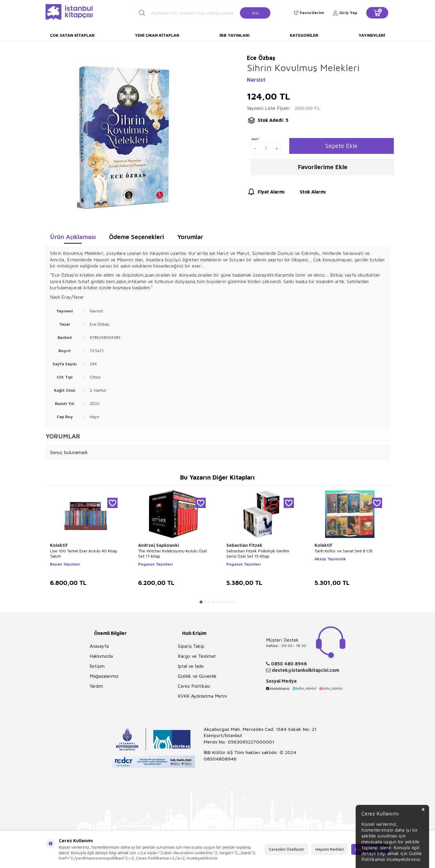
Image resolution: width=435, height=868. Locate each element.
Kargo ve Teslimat (197, 656)
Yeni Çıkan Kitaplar (157, 35)
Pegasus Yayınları (155, 564)
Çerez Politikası (194, 686)
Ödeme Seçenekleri (137, 237)
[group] (124, 137)
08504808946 (220, 759)
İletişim (97, 666)
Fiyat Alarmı (266, 194)
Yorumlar (190, 237)
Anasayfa (99, 646)
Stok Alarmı (307, 194)
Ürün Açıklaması (73, 237)
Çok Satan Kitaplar (72, 35)
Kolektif (59, 545)
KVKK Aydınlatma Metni (202, 696)
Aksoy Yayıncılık (330, 559)
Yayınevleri (372, 35)
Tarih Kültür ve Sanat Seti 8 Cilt (343, 551)
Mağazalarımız (104, 676)
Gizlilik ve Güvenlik (197, 676)
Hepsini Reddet (330, 849)
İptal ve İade (191, 666)
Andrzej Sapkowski (159, 545)
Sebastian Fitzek (244, 545)
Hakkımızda (101, 656)
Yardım (96, 686)
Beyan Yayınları (65, 564)
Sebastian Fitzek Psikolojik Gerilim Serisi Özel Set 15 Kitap (258, 553)
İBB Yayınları (235, 35)
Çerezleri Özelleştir (287, 849)
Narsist (256, 80)
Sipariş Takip (191, 646)
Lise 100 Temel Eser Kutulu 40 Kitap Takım (84, 553)
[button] (201, 602)
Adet (255, 139)
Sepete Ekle (341, 146)
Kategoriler (304, 35)
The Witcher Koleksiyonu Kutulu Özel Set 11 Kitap (173, 553)
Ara (255, 12)
